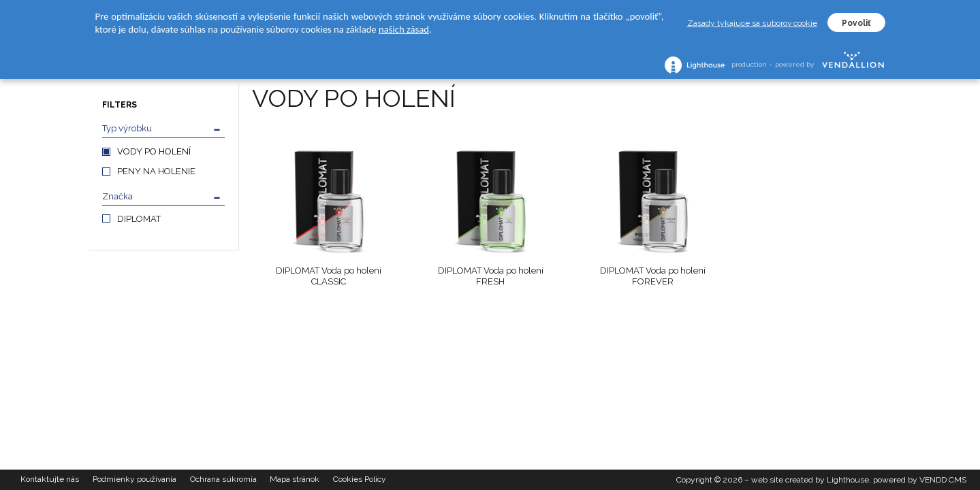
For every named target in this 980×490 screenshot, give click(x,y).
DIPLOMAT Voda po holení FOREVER (653, 276)
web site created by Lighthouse (810, 480)
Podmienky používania (135, 480)
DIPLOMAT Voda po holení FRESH (491, 276)
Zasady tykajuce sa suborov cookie (752, 23)
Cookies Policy (360, 480)
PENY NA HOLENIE (156, 171)
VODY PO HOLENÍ (154, 151)
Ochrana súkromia (223, 480)
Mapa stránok (295, 480)
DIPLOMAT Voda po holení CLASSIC (329, 276)
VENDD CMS (943, 480)
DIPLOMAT (139, 219)
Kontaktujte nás (50, 480)
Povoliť (856, 23)
